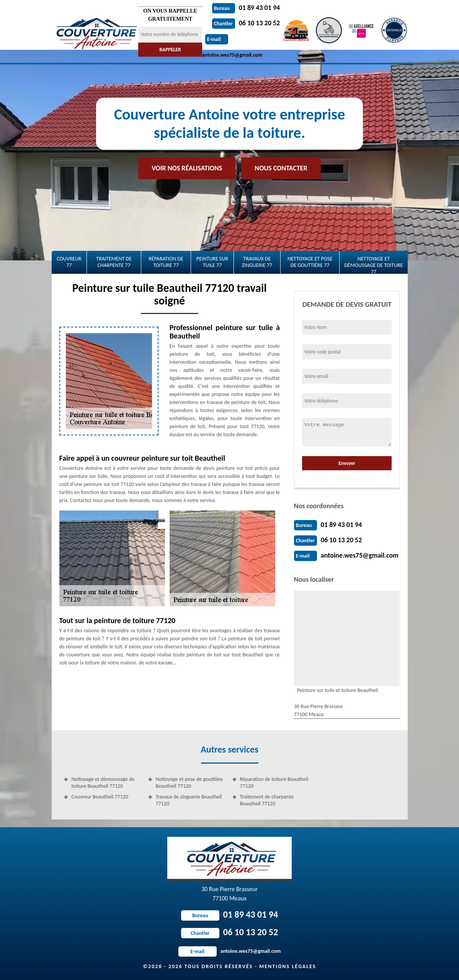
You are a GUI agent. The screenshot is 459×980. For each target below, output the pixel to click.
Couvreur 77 (69, 262)
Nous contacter (281, 168)
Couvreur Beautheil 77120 (100, 797)
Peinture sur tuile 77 (212, 262)
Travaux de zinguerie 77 (257, 262)
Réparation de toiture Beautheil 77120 (274, 783)
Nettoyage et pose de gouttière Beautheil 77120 (189, 783)
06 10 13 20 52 (246, 23)
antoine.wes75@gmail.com (360, 555)
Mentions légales (288, 966)
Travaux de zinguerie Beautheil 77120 (189, 800)
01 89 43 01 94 (246, 8)
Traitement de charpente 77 (114, 262)
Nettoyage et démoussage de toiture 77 (373, 265)
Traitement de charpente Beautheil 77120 (267, 800)
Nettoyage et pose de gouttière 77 (310, 262)
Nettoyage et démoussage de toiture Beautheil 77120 (103, 783)
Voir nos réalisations (187, 168)
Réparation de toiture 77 (166, 262)
